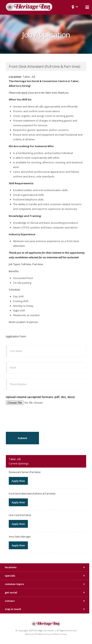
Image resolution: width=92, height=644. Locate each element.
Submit (23, 438)
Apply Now (18, 481)
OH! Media (39, 634)
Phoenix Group (60, 634)
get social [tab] (11, 593)
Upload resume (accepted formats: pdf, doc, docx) (40, 397)
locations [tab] (11, 567)
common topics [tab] (14, 584)
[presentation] (35, 417)
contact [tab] (10, 601)
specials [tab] (10, 576)
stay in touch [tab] (13, 609)
